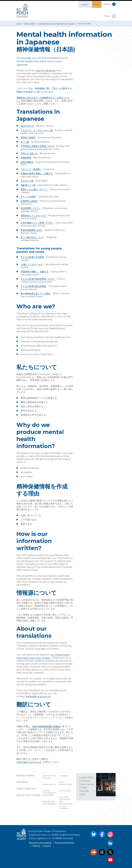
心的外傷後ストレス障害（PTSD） (39, 221)
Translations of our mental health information (57, 24)
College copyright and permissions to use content (66, 801)
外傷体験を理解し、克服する (35, 270)
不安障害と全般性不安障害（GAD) (38, 146)
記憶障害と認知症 (30, 200)
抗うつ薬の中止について (33, 236)
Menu (110, 17)
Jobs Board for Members (50, 801)
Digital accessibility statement (49, 791)
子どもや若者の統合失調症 (34, 284)
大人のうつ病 (27, 180)
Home (19, 24)
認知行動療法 (27, 161)
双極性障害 (26, 157)
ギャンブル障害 (29, 196)
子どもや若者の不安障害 (33, 256)
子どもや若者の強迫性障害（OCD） (39, 277)
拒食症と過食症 (29, 137)
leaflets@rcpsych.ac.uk (39, 694)
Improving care (26, 786)
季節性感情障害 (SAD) (32, 229)
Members (22, 780)
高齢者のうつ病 (29, 184)
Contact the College (49, 775)
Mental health (30, 24)
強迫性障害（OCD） (31, 207)
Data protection (66, 781)
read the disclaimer (46, 71)
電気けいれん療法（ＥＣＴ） (35, 188)
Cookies (64, 774)
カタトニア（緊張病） (32, 169)
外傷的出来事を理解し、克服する (38, 173)
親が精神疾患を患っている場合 (37, 292)
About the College (28, 793)
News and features (65, 840)
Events (47, 844)
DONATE (95, 4)
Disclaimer (65, 789)
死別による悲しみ (30, 153)
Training (36, 844)
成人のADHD (28, 126)
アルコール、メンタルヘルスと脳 (38, 130)
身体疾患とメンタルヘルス (34, 214)
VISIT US (111, 796)
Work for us (49, 782)
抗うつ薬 (25, 141)
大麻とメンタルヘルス (32, 263)
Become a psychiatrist (40, 840)
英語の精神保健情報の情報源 (47, 724)
